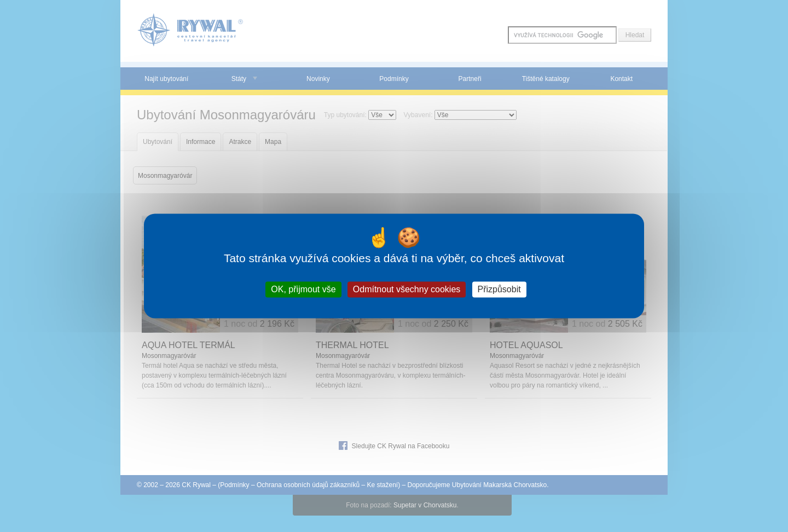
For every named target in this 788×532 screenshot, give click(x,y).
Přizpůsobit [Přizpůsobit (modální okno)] (499, 289)
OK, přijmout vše (303, 289)
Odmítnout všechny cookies (407, 289)
